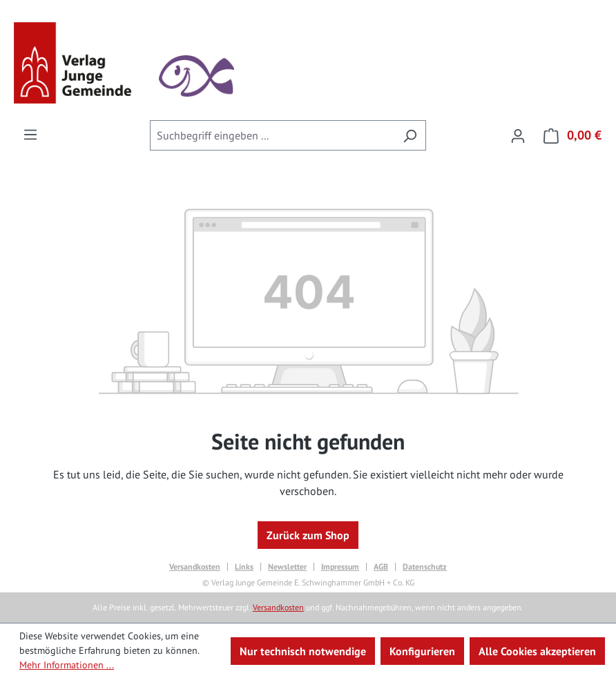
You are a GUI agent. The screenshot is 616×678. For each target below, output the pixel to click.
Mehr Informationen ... (67, 665)
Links (244, 567)
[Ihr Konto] (518, 135)
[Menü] (30, 134)
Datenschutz (425, 567)
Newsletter (287, 567)
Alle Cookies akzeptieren (537, 651)
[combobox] (272, 135)
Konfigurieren (422, 651)
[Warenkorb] (568, 135)
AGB (381, 567)
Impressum (340, 567)
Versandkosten (195, 567)
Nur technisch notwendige (303, 651)
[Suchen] (410, 135)
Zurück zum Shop (308, 535)
